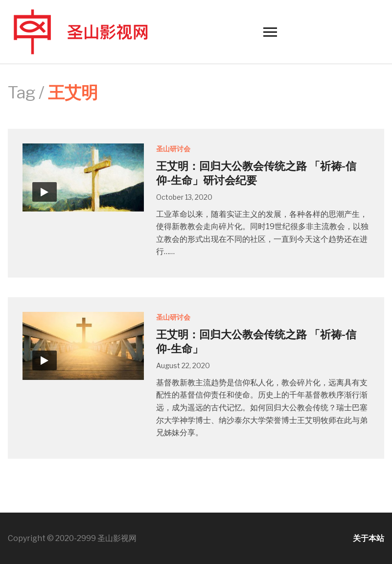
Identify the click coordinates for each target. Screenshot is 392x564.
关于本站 (369, 538)
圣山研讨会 (173, 149)
